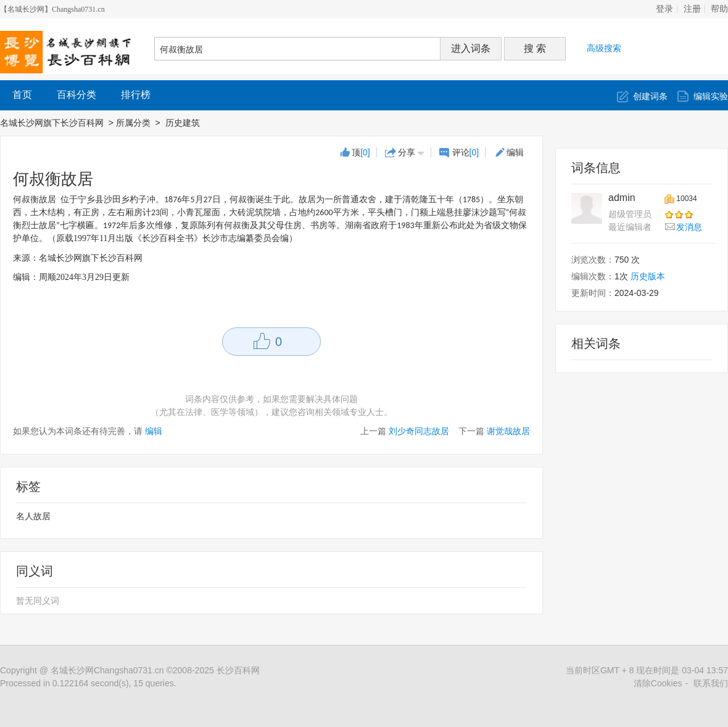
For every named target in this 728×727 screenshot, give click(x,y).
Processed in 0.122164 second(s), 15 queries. (88, 683)
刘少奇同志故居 (419, 431)
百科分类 (77, 95)
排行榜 (136, 95)
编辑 (515, 152)
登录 (664, 9)
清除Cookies (658, 683)
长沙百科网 (238, 670)
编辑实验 (711, 96)
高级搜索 (604, 48)
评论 (466, 152)
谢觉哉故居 (508, 431)
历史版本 (648, 276)
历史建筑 (184, 123)
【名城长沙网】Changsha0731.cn (52, 9)
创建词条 (650, 96)
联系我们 (711, 683)
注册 (692, 9)
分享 (407, 152)
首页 (22, 95)
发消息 (689, 227)
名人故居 (33, 516)
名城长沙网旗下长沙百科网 (52, 123)
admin (622, 198)
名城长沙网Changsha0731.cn (107, 670)
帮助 (719, 9)
